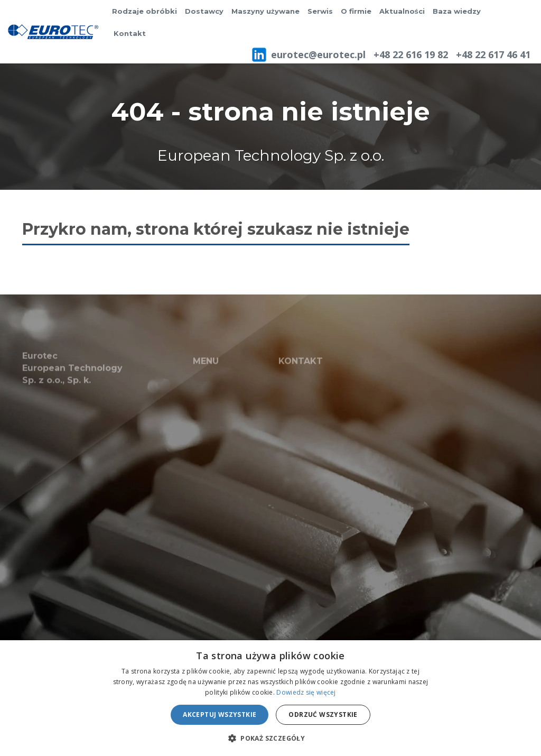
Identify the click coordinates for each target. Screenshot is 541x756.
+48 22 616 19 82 (411, 54)
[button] (270, 738)
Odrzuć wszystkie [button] (323, 714)
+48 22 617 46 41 (493, 54)
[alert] (270, 698)
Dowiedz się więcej (306, 692)
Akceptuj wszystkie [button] (220, 714)
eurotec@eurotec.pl (318, 54)
